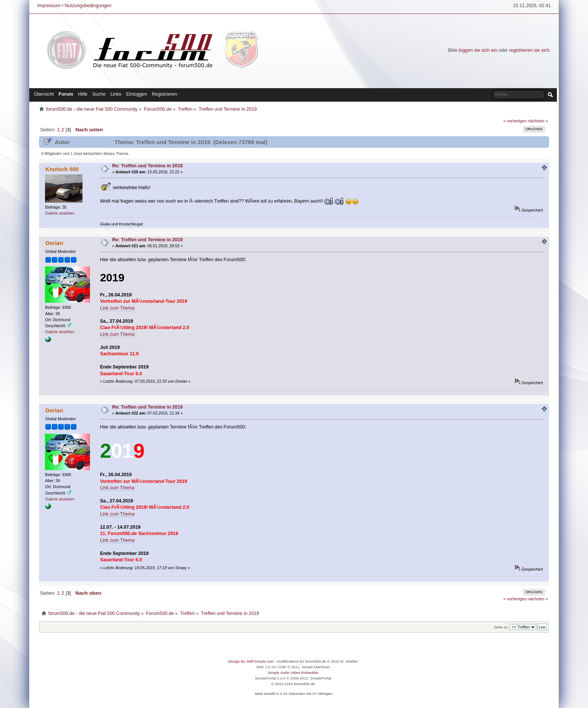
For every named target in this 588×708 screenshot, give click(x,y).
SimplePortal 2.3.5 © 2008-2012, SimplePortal (293, 678)
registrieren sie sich (529, 50)
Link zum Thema (117, 308)
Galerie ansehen (60, 213)
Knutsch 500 (62, 169)
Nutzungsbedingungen (88, 6)
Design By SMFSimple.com (251, 661)
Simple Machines (316, 667)
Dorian (54, 243)
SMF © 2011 (289, 667)
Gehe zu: (501, 627)
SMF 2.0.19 (266, 667)
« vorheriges (515, 121)
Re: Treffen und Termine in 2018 (147, 166)
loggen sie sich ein (478, 50)
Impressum (49, 6)
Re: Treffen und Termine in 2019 (147, 240)
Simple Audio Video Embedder (293, 673)
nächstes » (538, 121)
